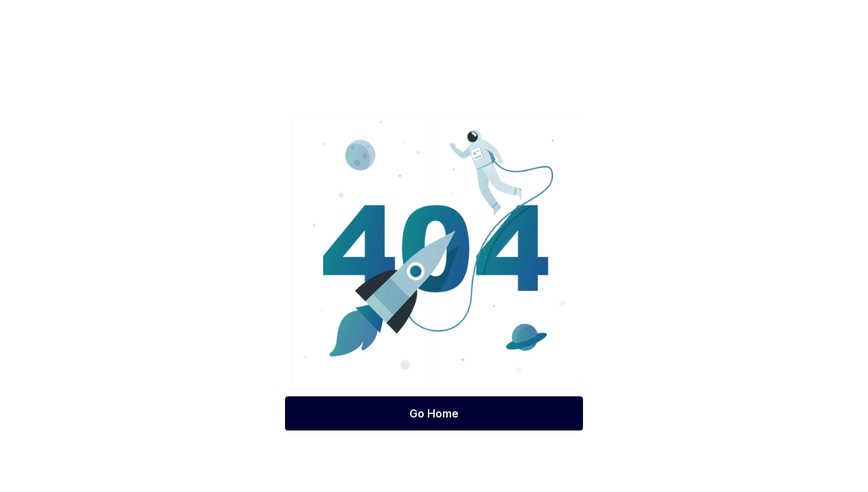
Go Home (434, 413)
